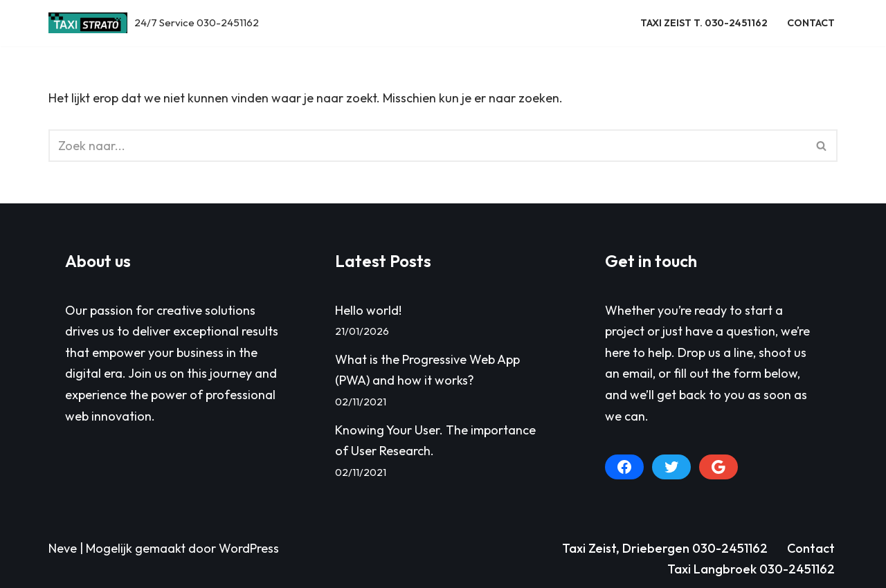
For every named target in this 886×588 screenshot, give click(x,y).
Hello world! (368, 310)
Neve (63, 548)
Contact (811, 23)
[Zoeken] (427, 146)
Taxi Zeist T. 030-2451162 (704, 23)
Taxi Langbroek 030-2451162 (751, 569)
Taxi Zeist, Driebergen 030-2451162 (665, 548)
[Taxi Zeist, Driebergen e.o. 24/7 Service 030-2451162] (154, 23)
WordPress (249, 548)
